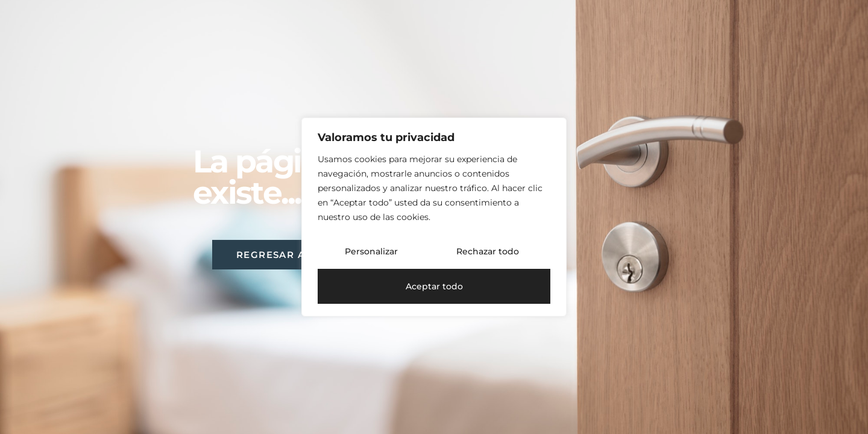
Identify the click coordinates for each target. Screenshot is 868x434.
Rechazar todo (488, 251)
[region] (434, 217)
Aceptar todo (434, 286)
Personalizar (371, 251)
